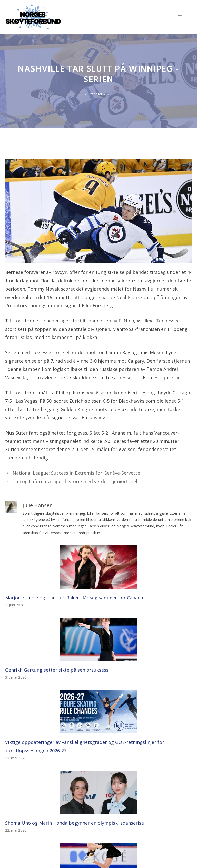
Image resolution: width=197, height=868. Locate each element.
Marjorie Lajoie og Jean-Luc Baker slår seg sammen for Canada (74, 598)
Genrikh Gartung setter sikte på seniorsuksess (57, 670)
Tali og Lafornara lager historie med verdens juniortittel (75, 481)
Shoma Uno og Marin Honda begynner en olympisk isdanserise (75, 823)
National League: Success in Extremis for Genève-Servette (76, 473)
